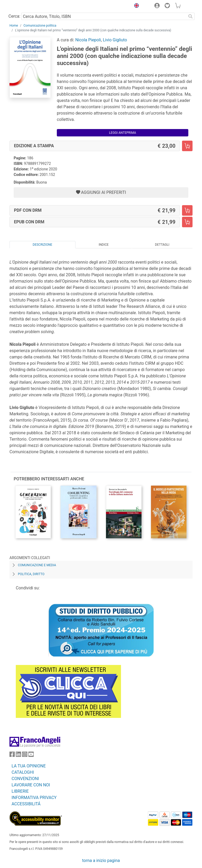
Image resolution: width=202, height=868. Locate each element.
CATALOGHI (23, 772)
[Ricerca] (190, 16)
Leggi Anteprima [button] (123, 133)
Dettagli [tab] (162, 245)
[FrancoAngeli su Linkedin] (18, 755)
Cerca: (14, 16)
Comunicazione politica (40, 26)
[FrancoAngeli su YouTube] (31, 755)
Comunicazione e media (37, 565)
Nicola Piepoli (88, 40)
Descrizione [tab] (42, 245)
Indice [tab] (104, 245)
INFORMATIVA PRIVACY (34, 798)
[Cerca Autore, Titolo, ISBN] (104, 16)
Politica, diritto (31, 574)
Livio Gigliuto (115, 40)
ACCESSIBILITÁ (26, 804)
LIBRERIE (20, 791)
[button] (135, 6)
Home (14, 26)
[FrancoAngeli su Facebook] (12, 755)
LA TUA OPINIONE (29, 766)
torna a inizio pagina (101, 860)
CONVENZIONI (25, 779)
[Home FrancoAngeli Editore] (27, 6)
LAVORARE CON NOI (31, 785)
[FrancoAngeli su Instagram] (25, 755)
